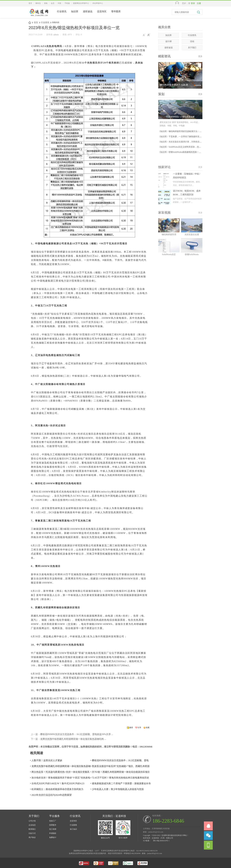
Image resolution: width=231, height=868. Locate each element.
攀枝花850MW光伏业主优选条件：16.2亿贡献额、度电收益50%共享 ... (77, 734)
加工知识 (73, 829)
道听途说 (88, 11)
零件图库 (116, 11)
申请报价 (53, 833)
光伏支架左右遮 (192, 254)
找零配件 (53, 825)
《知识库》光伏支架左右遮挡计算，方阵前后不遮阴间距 (184, 144)
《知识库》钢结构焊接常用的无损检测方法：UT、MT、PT (185, 133)
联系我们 (32, 829)
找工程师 (53, 829)
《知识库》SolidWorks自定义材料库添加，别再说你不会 (184, 149)
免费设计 (53, 837)
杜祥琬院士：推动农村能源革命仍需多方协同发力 (57, 789)
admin (56, 35)
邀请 (131, 728)
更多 (200, 57)
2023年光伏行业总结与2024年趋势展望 (52, 795)
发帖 (46, 3)
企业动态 (32, 825)
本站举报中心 (98, 3)
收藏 (148, 728)
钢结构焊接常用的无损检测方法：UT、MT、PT (174, 87)
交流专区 (102, 11)
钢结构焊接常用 (169, 254)
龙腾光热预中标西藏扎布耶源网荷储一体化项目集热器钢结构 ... (73, 739)
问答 (60, 3)
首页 (30, 3)
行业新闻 (73, 825)
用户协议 (32, 837)
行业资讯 (62, 11)
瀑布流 (38, 3)
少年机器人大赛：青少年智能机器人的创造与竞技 (118, 789)
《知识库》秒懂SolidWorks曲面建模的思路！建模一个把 (184, 154)
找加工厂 (53, 821)
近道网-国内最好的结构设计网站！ (30, 23)
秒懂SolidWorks (192, 274)
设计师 (169, 41)
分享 (139, 728)
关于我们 (192, 48)
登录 (193, 3)
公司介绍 (32, 821)
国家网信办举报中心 (81, 3)
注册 (199, 3)
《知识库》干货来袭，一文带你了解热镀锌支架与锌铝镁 (184, 138)
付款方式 (32, 833)
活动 (192, 41)
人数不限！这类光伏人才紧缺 (47, 760)
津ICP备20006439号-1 (161, 841)
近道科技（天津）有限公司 (162, 838)
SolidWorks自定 (169, 274)
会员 (53, 3)
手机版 (67, 3)
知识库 (75, 11)
